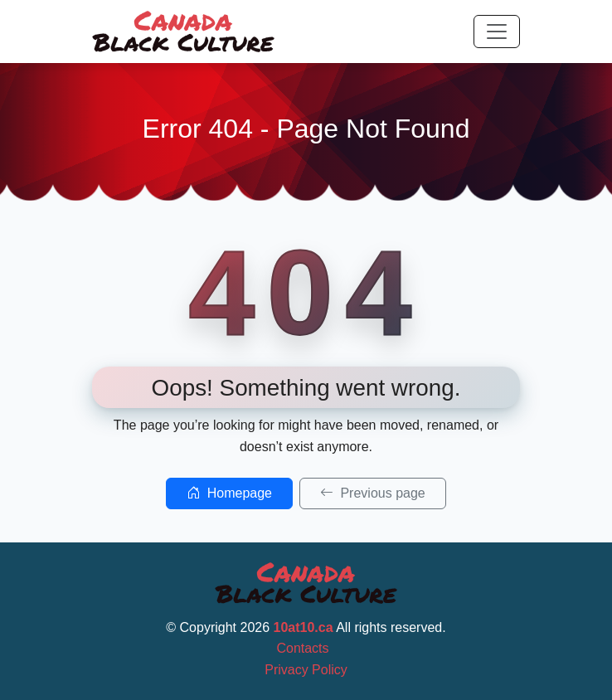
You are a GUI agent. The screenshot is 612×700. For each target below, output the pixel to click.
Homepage (229, 493)
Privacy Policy (306, 670)
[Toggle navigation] (497, 32)
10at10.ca (304, 627)
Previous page (373, 493)
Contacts (302, 648)
